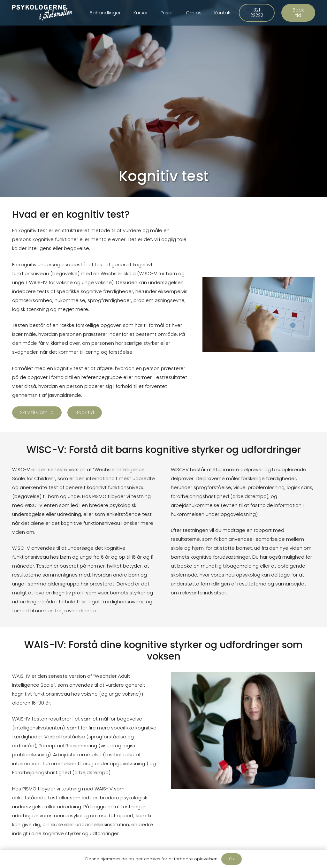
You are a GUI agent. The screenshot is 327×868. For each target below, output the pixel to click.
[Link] (43, 13)
